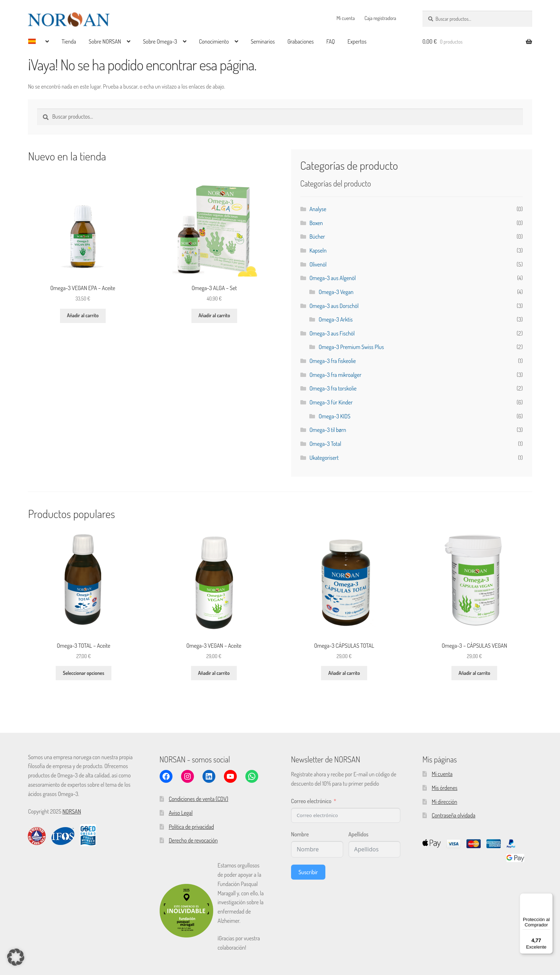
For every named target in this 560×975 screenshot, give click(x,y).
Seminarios (263, 41)
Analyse (318, 209)
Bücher (317, 237)
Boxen (316, 223)
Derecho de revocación (193, 840)
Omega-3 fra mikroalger (335, 375)
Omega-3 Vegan (336, 292)
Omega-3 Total (325, 444)
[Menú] (549, 897)
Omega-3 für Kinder (331, 402)
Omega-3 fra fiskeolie (332, 361)
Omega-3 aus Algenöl (332, 278)
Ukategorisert (324, 458)
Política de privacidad (191, 827)
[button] (16, 959)
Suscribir (308, 872)
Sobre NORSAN (105, 41)
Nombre (300, 834)
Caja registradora (381, 18)
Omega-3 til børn (328, 430)
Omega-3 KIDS (334, 416)
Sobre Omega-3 (160, 41)
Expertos (357, 41)
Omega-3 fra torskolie (333, 388)
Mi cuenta (346, 18)
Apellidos (359, 834)
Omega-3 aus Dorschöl (334, 306)
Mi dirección (444, 802)
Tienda (69, 41)
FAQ (331, 41)
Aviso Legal (181, 813)
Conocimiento (214, 41)
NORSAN (72, 811)
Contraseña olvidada (454, 815)
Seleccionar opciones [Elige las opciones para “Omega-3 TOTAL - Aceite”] (84, 673)
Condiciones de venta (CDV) (198, 799)
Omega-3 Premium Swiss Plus (351, 347)
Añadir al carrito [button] (83, 315)
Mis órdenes (445, 788)
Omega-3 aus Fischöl (332, 333)
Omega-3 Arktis (336, 319)
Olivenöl (318, 264)
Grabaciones (301, 41)
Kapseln (318, 250)
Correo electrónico (311, 801)
